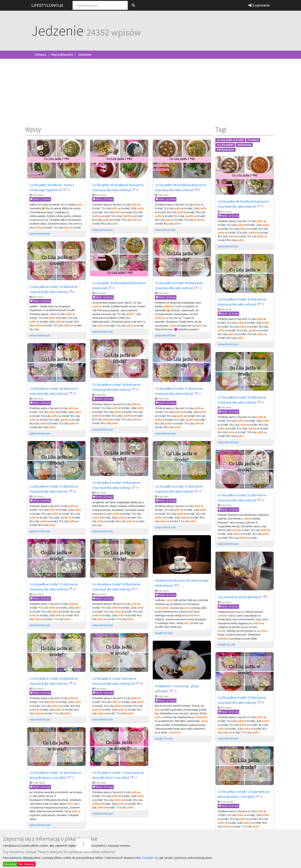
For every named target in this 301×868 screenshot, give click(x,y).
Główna (40, 55)
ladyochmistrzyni (40, 234)
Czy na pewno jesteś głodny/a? (240, 597)
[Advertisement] (150, 91)
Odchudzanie (225, 150)
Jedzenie (85, 55)
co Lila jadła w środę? (230, 140)
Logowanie (259, 5)
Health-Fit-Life (164, 633)
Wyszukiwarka (62, 55)
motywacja (244, 145)
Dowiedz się (150, 858)
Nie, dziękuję (26, 864)
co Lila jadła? (225, 145)
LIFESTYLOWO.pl (47, 5)
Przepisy (253, 140)
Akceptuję (10, 864)
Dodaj (45, 199)
